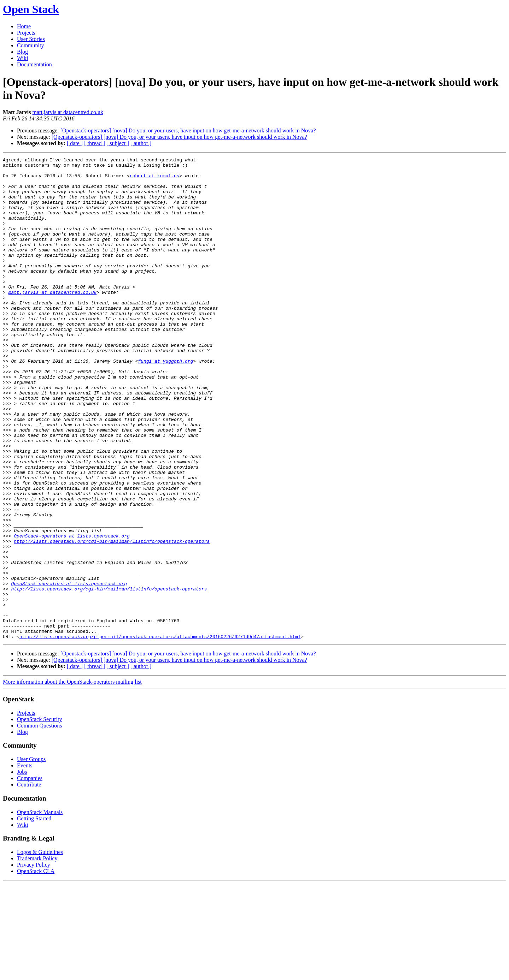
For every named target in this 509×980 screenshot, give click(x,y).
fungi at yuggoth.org (165, 402)
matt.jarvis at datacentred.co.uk (68, 112)
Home (24, 26)
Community (30, 45)
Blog (22, 52)
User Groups (31, 856)
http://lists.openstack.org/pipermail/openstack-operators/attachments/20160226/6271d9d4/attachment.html (160, 733)
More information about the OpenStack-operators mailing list (72, 778)
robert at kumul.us (154, 180)
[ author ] (141, 143)
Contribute (29, 881)
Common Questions (40, 822)
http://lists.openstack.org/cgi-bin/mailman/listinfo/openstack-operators (112, 618)
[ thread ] (95, 143)
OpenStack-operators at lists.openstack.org (72, 612)
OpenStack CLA (36, 967)
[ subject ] (118, 143)
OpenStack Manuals (40, 908)
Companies (30, 875)
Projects (26, 33)
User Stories (31, 39)
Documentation (34, 64)
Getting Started (34, 915)
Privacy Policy (34, 961)
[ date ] (75, 143)
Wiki (22, 58)
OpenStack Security (40, 816)
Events (25, 862)
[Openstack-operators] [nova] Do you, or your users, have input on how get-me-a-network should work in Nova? (188, 130)
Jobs (22, 868)
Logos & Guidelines (40, 948)
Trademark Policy (37, 955)
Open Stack (31, 9)
